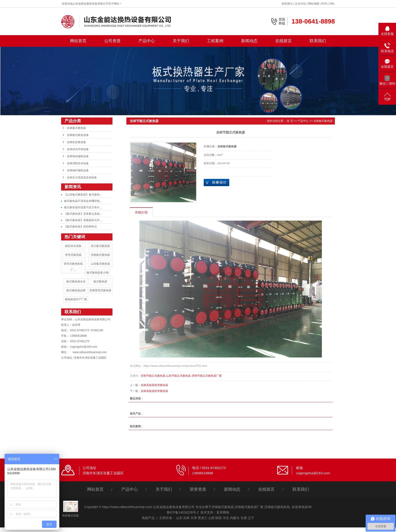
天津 (194, 518)
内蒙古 (235, 518)
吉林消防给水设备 (78, 163)
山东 (179, 518)
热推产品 (148, 518)
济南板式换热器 (100, 255)
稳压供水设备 (73, 246)
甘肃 (244, 518)
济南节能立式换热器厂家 (207, 376)
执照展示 (287, 4)
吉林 (186, 518)
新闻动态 (249, 41)
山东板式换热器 (100, 264)
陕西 (219, 518)
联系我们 (318, 41)
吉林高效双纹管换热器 (154, 385)
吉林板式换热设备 (78, 135)
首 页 (290, 121)
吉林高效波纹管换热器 (154, 391)
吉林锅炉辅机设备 (78, 170)
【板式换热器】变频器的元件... (83, 220)
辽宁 (251, 518)
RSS (324, 4)
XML (332, 4)
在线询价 (216, 183)
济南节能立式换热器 (153, 376)
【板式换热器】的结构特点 (81, 227)
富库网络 (223, 512)
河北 (226, 518)
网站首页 (78, 41)
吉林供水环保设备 (78, 149)
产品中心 (147, 41)
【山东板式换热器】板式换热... (83, 195)
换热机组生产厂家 (76, 299)
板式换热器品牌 (76, 290)
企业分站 (300, 4)
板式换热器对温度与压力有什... (83, 207)
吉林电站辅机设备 (78, 156)
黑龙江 (203, 518)
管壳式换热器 (73, 255)
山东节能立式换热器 (178, 376)
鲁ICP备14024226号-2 (183, 512)
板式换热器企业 (76, 282)
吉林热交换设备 (76, 142)
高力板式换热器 (100, 246)
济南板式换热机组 (277, 507)
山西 (211, 518)
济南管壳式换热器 (100, 290)
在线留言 (284, 41)
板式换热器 (100, 282)
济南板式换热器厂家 (249, 507)
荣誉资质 (198, 489)
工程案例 (215, 41)
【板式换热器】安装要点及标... (83, 214)
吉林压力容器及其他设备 (82, 177)
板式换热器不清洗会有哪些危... (83, 201)
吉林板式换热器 (76, 128)
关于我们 (181, 41)
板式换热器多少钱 (98, 273)
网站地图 (314, 4)
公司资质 (112, 41)
